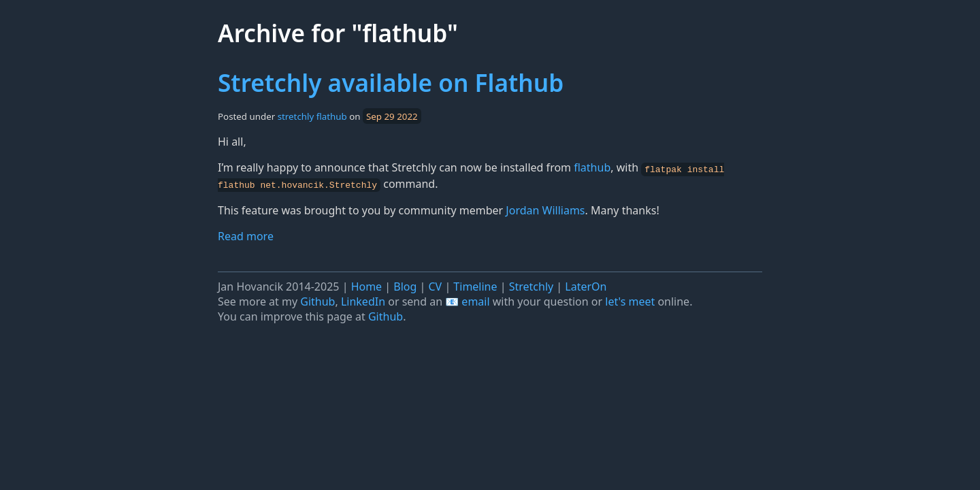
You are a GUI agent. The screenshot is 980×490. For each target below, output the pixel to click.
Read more (246, 235)
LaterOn (586, 285)
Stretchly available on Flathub (391, 82)
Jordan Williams (545, 209)
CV (436, 285)
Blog (405, 285)
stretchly (296, 116)
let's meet (630, 300)
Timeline (475, 285)
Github (317, 300)
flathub (332, 116)
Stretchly (532, 285)
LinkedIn (363, 300)
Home (367, 285)
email (475, 300)
